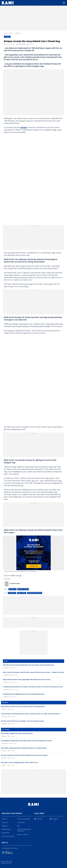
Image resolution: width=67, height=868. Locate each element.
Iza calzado (12, 593)
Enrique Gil (13, 589)
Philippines (6, 682)
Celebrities (6, 668)
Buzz (11, 33)
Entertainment (5, 743)
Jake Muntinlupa (22, 44)
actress (24, 127)
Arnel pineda (22, 593)
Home (6, 33)
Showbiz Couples (23, 589)
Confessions (6, 675)
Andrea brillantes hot (35, 593)
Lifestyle (18, 33)
